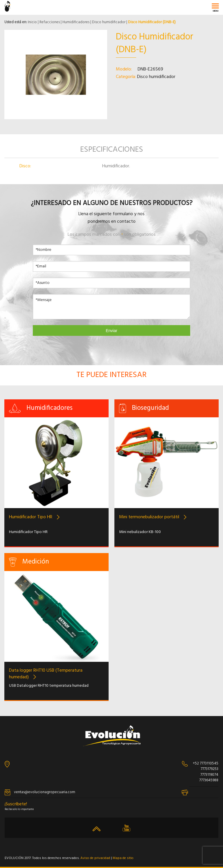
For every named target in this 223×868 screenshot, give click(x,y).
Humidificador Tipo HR (31, 517)
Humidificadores (76, 22)
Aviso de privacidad (95, 858)
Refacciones (50, 22)
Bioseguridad (150, 408)
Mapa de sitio (123, 858)
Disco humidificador (109, 22)
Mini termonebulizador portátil (149, 517)
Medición (36, 562)
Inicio (32, 22)
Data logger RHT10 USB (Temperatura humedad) (46, 674)
